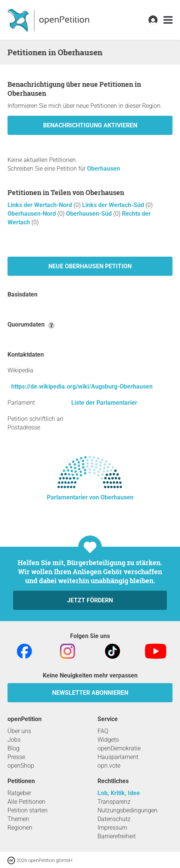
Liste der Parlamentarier (104, 403)
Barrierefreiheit (117, 836)
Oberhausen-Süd (90, 214)
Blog (13, 748)
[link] (168, 20)
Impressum (112, 828)
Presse (16, 757)
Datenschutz (114, 819)
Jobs (14, 740)
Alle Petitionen (26, 802)
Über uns (19, 731)
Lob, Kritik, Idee (119, 793)
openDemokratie (119, 748)
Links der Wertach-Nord (40, 205)
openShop (21, 766)
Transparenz (114, 802)
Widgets (108, 740)
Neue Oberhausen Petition (90, 266)
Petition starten (28, 810)
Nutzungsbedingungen (127, 810)
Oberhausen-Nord (32, 214)
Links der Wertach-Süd (114, 205)
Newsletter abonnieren (90, 693)
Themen (18, 819)
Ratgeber (19, 793)
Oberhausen (103, 169)
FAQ (103, 731)
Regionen (20, 828)
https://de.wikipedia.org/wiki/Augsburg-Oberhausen (82, 386)
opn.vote (109, 766)
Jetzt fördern (90, 600)
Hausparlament (118, 757)
